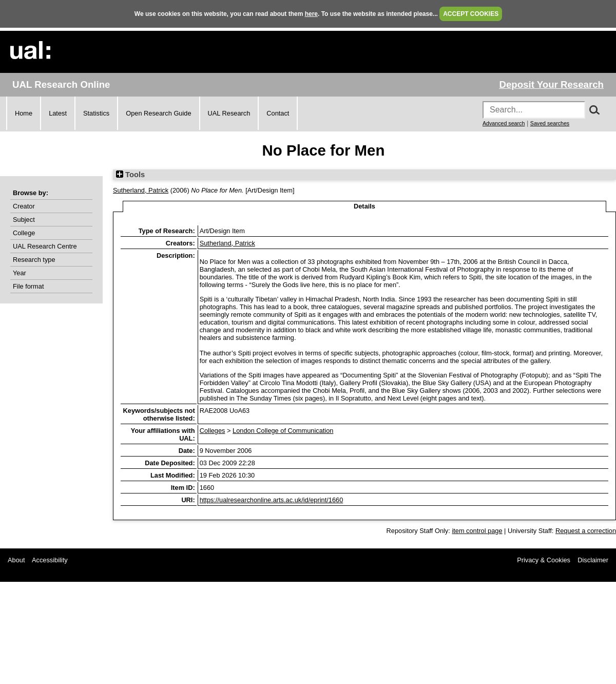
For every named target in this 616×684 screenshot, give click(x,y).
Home (24, 113)
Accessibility (50, 560)
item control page (477, 531)
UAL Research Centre (45, 246)
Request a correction (586, 531)
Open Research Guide (158, 113)
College (24, 233)
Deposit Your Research (551, 84)
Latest (58, 113)
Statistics (96, 113)
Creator (24, 206)
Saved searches (550, 123)
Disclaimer (593, 560)
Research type (34, 260)
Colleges (213, 431)
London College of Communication (283, 431)
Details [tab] (364, 206)
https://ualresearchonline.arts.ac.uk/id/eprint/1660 (272, 500)
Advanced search (504, 123)
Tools (130, 175)
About (16, 560)
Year (20, 273)
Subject (24, 220)
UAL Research (229, 113)
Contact (278, 113)
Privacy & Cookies (544, 560)
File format (28, 286)
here (311, 14)
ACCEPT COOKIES (471, 14)
